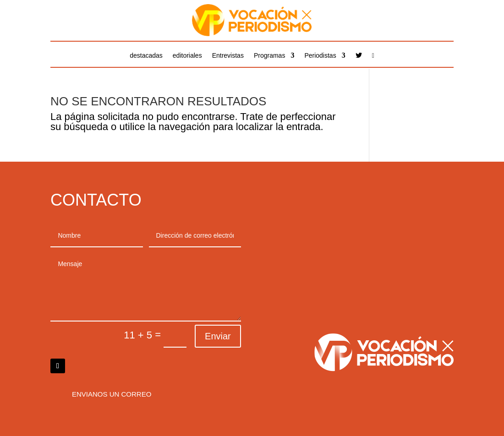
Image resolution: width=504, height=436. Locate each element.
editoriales (187, 56)
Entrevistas (228, 56)
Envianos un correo (112, 394)
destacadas (146, 56)
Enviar (218, 336)
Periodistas (320, 56)
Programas (269, 56)
